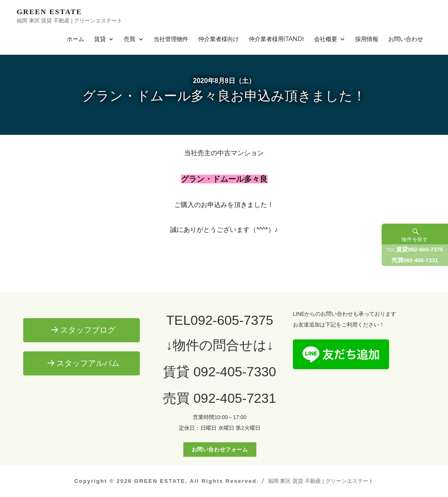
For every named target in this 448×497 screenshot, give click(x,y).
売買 (129, 39)
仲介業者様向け (219, 39)
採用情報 (367, 39)
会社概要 (326, 39)
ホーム (75, 39)
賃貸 (100, 39)
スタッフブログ (88, 330)
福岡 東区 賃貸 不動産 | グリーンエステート (321, 481)
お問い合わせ (406, 39)
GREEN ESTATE (49, 12)
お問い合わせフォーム (220, 449)
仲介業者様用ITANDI (276, 39)
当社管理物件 (171, 39)
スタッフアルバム (88, 363)
